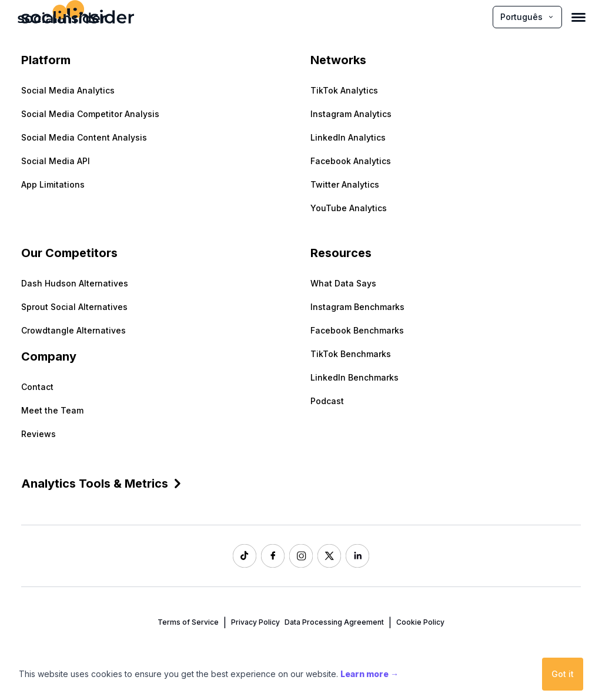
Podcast (327, 401)
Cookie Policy (420, 622)
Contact (37, 387)
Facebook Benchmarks (357, 330)
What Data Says (343, 283)
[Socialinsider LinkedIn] (357, 556)
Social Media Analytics (68, 90)
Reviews (39, 434)
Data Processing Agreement (334, 622)
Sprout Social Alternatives (74, 307)
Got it (563, 674)
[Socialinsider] (62, 17)
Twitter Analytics (345, 184)
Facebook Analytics (351, 161)
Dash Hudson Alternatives (75, 283)
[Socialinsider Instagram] (301, 556)
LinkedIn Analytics (348, 137)
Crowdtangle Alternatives (73, 330)
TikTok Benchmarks (351, 354)
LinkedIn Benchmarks (354, 377)
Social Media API (56, 161)
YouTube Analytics (349, 208)
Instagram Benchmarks (357, 307)
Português (527, 17)
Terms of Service (188, 622)
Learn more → (369, 674)
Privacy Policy (255, 622)
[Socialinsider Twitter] (329, 556)
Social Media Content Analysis (84, 137)
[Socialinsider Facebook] (273, 556)
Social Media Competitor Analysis (90, 114)
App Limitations (53, 184)
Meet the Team (52, 410)
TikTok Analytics (344, 90)
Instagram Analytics (351, 114)
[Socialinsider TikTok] (245, 556)
